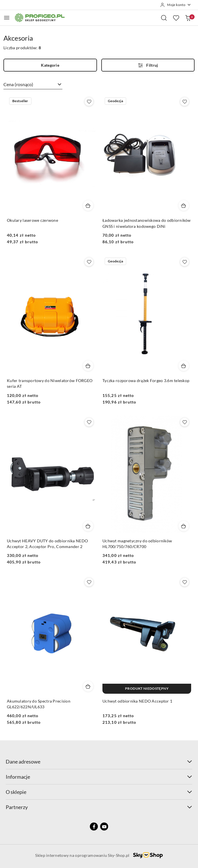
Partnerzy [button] (99, 807)
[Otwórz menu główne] (7, 18)
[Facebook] (94, 827)
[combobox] (33, 84)
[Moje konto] (176, 5)
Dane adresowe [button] (99, 762)
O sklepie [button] (99, 792)
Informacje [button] (99, 777)
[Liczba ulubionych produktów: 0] (176, 18)
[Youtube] (104, 827)
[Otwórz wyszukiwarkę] (164, 18)
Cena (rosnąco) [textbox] (18, 84)
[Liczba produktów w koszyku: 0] (188, 18)
